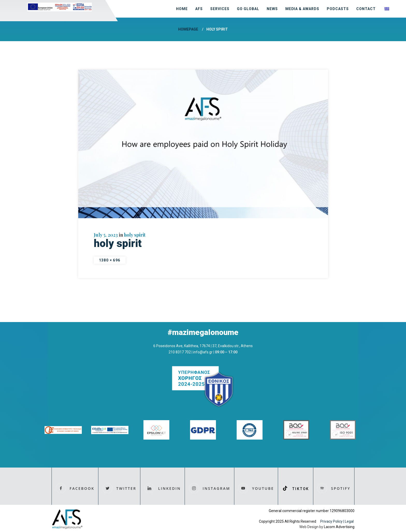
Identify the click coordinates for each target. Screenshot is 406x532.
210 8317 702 (180, 352)
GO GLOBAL (248, 9)
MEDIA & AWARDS (302, 9)
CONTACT (366, 9)
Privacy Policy (331, 521)
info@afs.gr (203, 352)
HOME (182, 9)
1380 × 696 (110, 260)
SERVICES (220, 9)
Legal (350, 521)
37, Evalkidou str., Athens (233, 346)
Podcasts (338, 9)
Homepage (188, 29)
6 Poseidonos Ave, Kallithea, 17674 (182, 346)
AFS (199, 9)
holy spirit (135, 235)
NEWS (272, 9)
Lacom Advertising (339, 527)
